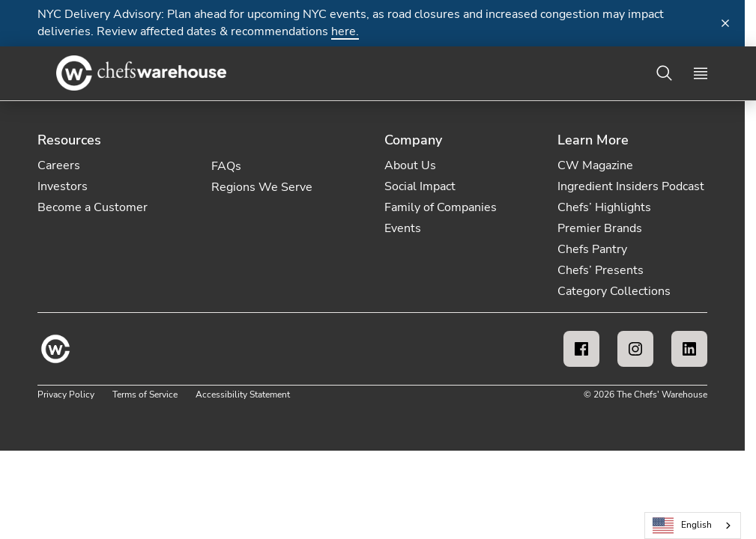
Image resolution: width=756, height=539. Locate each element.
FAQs (226, 166)
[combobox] (693, 526)
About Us (410, 165)
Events (403, 228)
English (683, 526)
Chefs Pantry (592, 249)
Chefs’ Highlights (604, 207)
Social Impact (420, 186)
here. (345, 31)
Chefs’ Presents (601, 270)
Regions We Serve (262, 187)
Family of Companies (441, 207)
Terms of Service (145, 395)
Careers (59, 165)
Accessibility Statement (243, 395)
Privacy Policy (66, 395)
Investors (63, 186)
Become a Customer (93, 207)
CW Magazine (595, 165)
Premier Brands (600, 228)
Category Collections (614, 291)
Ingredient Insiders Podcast (631, 186)
